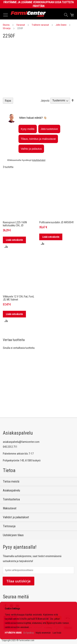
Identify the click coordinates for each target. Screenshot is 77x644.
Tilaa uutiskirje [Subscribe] (18, 581)
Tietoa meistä (11, 481)
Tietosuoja (9, 526)
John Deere (61, 25)
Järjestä (45, 100)
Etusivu (6, 25)
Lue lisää (57, 633)
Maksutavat (10, 508)
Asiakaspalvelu (11, 490)
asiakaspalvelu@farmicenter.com (21, 442)
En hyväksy (29, 633)
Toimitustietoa (11, 499)
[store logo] (28, 14)
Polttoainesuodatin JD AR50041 (57, 222)
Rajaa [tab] (8, 101)
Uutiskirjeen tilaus (13, 535)
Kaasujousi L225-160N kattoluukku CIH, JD (15, 224)
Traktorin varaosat (40, 25)
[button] (6, 247)
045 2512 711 (10, 447)
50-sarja (7, 28)
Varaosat (21, 25)
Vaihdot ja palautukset (16, 517)
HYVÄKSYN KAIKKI (13, 633)
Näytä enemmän (43, 633)
